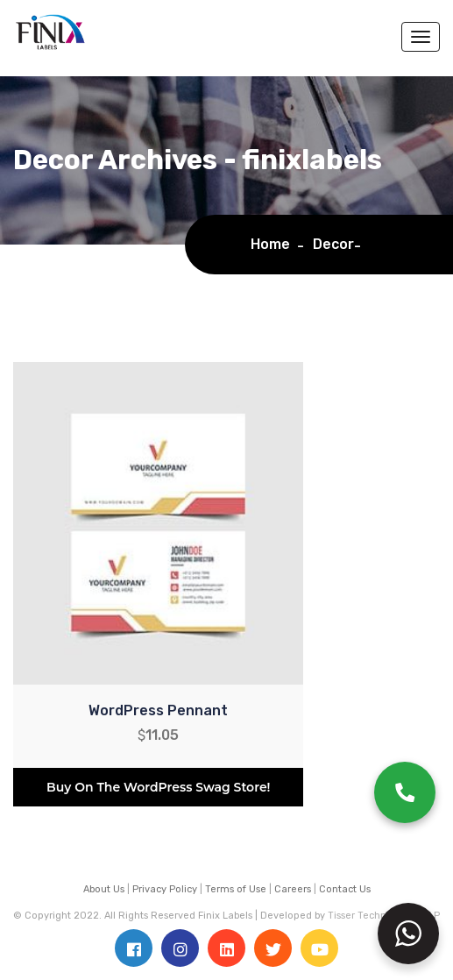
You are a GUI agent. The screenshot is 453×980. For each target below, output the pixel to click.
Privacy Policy (165, 889)
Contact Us (345, 889)
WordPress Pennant (158, 710)
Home (274, 244)
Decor (333, 244)
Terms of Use (236, 889)
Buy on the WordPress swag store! (158, 787)
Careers (293, 889)
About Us (104, 889)
